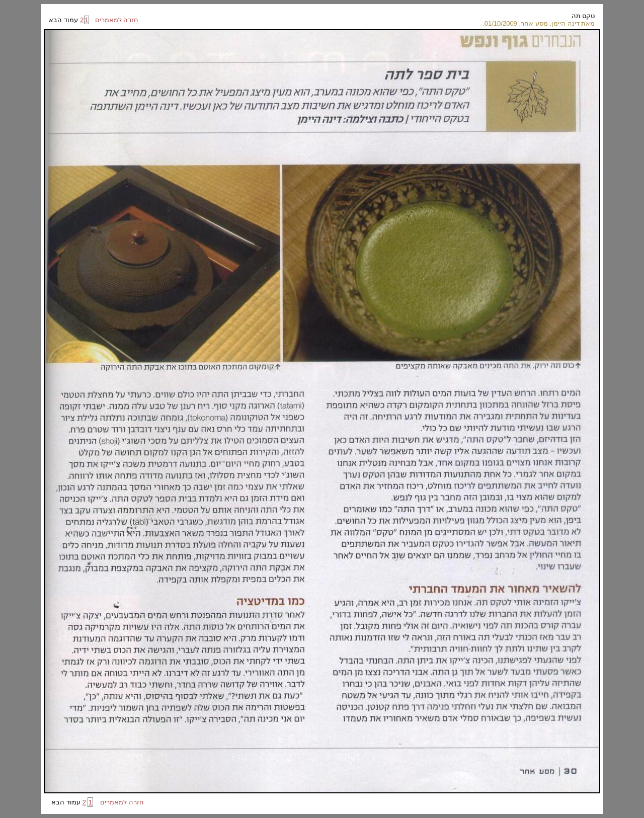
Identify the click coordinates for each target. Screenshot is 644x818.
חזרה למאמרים (114, 20)
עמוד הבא (64, 20)
